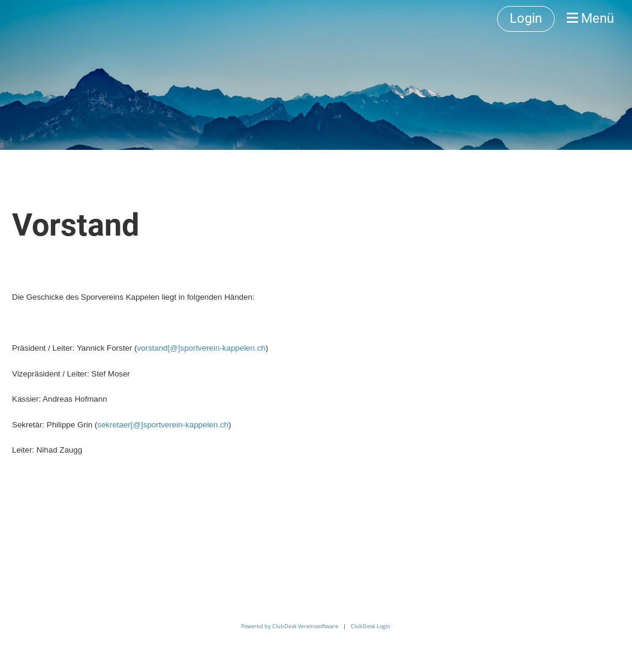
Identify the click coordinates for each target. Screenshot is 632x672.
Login (526, 18)
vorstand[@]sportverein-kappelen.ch (201, 348)
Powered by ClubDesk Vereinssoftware (290, 626)
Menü (590, 18)
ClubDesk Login (371, 626)
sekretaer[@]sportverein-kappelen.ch (163, 425)
